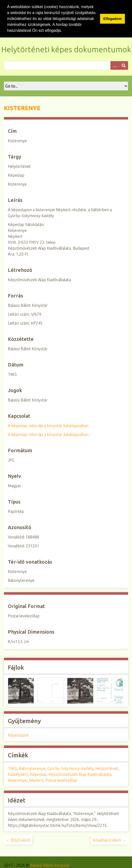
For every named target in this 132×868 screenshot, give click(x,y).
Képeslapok (18, 735)
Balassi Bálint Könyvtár (50, 865)
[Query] (66, 65)
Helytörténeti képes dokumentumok (66, 49)
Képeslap (38, 774)
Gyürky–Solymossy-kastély (70, 768)
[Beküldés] (124, 65)
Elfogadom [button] (112, 19)
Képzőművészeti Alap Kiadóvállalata (80, 774)
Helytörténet (107, 768)
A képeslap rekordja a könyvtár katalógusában (48, 426)
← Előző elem (18, 840)
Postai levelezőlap (61, 780)
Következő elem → (109, 840)
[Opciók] (115, 65)
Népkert (36, 780)
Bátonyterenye (32, 768)
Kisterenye (17, 780)
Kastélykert (18, 774)
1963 (12, 768)
